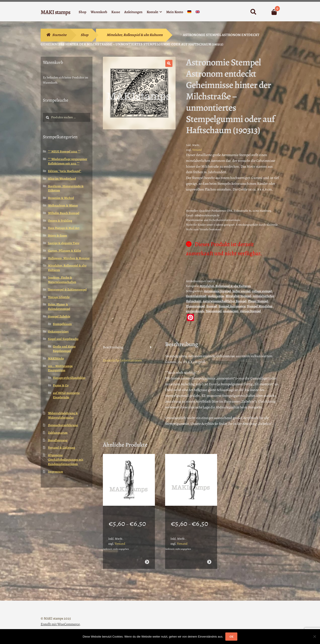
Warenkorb (99, 12)
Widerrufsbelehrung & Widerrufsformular (63, 415)
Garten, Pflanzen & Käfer (65, 251)
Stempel (212, 306)
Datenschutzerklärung (63, 425)
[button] (169, 63)
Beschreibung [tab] (113, 347)
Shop (83, 12)
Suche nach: (253, 12)
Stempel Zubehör (59, 316)
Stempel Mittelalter (260, 306)
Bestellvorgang (58, 440)
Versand (197, 150)
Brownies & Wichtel (61, 198)
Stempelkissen (62, 324)
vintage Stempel (250, 311)
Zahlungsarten (58, 433)
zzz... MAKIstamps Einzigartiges (60, 368)
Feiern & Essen (58, 236)
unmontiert (231, 311)
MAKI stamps (55, 12)
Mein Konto (175, 12)
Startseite (59, 35)
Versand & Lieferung (62, 448)
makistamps (216, 296)
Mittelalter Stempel (238, 296)
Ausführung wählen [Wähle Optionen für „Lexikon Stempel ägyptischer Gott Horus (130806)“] (209, 556)
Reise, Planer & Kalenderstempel (59, 307)
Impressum (56, 472)
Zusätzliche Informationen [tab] (122, 360)
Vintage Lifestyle (59, 297)
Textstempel (214, 311)
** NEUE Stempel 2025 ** (64, 151)
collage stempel (262, 291)
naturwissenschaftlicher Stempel (225, 301)
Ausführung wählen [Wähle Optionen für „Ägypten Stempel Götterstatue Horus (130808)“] (147, 556)
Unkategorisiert (58, 332)
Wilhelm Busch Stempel (64, 213)
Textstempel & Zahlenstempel (67, 290)
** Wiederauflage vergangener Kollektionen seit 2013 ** (68, 161)
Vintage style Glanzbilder (69, 378)
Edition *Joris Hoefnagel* (65, 171)
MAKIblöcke (56, 358)
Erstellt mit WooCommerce (60, 618)
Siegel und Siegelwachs (63, 339)
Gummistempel (196, 296)
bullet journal (241, 291)
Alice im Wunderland (62, 179)
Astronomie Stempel (217, 291)
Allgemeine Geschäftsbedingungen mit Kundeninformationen (66, 460)
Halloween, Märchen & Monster (69, 258)
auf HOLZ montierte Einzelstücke (66, 395)
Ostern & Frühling (60, 221)
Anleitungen (133, 12)
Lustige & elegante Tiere (64, 243)
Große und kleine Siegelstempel (64, 349)
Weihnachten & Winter (63, 206)
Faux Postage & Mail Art (64, 228)
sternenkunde (195, 311)
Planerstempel (195, 306)
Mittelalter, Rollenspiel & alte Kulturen (135, 35)
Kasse (116, 12)
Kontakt (152, 12)
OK (231, 637)
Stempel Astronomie (232, 306)
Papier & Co (61, 385)
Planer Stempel (258, 301)
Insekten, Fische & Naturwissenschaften (62, 280)
